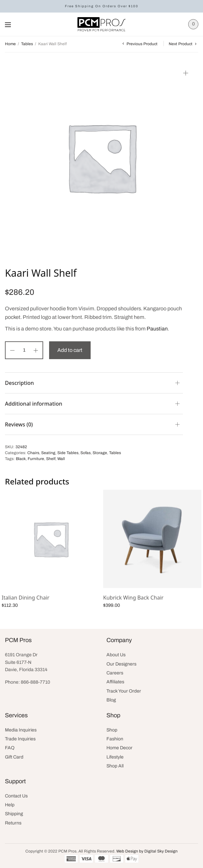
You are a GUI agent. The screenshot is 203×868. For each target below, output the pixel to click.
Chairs (33, 453)
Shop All (115, 766)
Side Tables (68, 453)
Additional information (34, 404)
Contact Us (16, 796)
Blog (111, 700)
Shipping (14, 814)
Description (19, 383)
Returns (13, 823)
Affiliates (115, 682)
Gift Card (14, 757)
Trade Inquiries (20, 739)
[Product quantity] (24, 350)
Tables (27, 44)
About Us (116, 655)
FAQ (10, 748)
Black (21, 459)
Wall (61, 459)
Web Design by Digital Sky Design (147, 851)
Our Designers (121, 664)
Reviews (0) (19, 424)
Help (10, 805)
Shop (112, 730)
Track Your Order (124, 691)
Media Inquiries (21, 730)
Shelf (51, 459)
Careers (115, 673)
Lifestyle (115, 757)
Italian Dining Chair (26, 598)
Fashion (115, 739)
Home (10, 44)
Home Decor (119, 748)
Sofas (86, 453)
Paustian (157, 329)
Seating (48, 453)
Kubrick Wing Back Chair (133, 598)
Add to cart (70, 350)
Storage (100, 453)
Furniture (36, 459)
